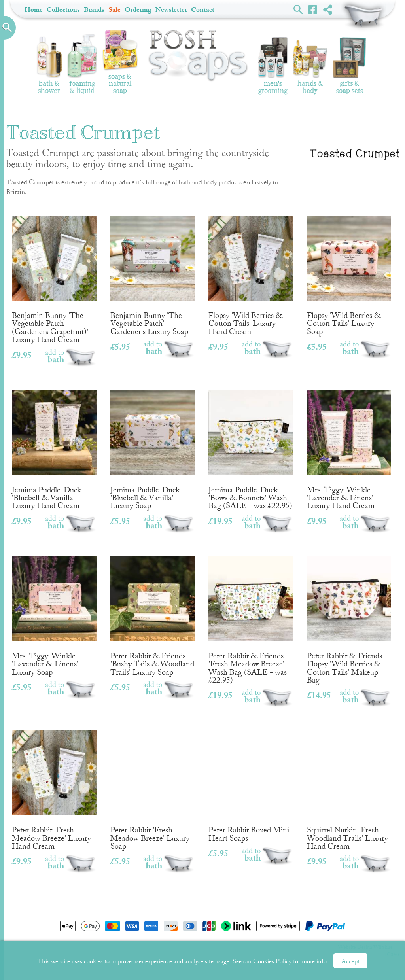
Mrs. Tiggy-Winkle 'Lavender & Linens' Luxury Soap (54, 613)
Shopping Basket (364, 16)
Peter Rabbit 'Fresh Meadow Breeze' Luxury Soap (153, 787)
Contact (203, 10)
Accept (350, 961)
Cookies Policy (272, 961)
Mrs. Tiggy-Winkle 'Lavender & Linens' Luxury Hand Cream (349, 447)
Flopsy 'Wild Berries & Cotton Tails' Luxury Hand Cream (251, 272)
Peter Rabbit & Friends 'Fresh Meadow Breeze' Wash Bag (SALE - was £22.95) (251, 617)
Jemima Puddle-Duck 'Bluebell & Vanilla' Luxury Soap (153, 447)
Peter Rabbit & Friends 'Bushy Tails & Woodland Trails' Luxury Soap (153, 613)
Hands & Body (310, 67)
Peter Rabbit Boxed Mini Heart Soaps (251, 783)
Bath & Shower (49, 65)
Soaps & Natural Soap (120, 62)
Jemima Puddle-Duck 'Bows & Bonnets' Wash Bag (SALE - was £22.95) (251, 447)
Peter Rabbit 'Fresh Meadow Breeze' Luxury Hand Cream (54, 787)
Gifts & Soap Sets (350, 65)
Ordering (138, 10)
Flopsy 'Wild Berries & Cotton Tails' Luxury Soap (349, 272)
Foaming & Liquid (82, 64)
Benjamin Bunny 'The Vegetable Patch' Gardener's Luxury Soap (153, 272)
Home (34, 10)
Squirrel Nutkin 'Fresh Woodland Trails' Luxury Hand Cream (349, 787)
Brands (94, 10)
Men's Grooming (273, 66)
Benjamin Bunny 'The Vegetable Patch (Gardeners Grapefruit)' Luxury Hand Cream (54, 276)
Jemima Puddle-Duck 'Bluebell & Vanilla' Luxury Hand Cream (54, 447)
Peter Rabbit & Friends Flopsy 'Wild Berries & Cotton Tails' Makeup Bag (349, 617)
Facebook (313, 9)
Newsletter (171, 10)
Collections (63, 10)
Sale (114, 10)
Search (298, 9)
